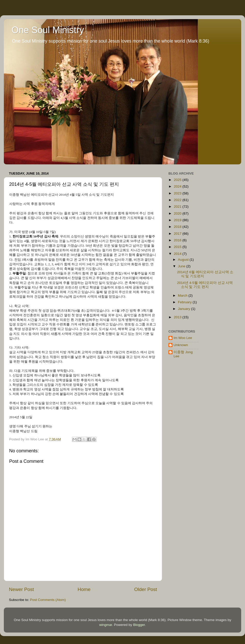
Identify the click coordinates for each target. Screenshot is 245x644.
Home (84, 589)
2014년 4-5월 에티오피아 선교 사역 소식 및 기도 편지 (205, 285)
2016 (178, 240)
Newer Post (21, 589)
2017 (178, 234)
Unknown (181, 345)
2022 (178, 200)
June (182, 266)
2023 (178, 193)
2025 (178, 180)
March (183, 295)
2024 (178, 186)
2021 (178, 207)
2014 (178, 254)
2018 (178, 227)
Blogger (139, 625)
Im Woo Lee (183, 338)
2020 (178, 213)
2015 (178, 247)
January (185, 309)
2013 (178, 317)
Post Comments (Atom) (48, 600)
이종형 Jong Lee (183, 354)
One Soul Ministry (48, 30)
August (184, 260)
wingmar (106, 625)
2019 (178, 220)
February (185, 302)
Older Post (146, 589)
